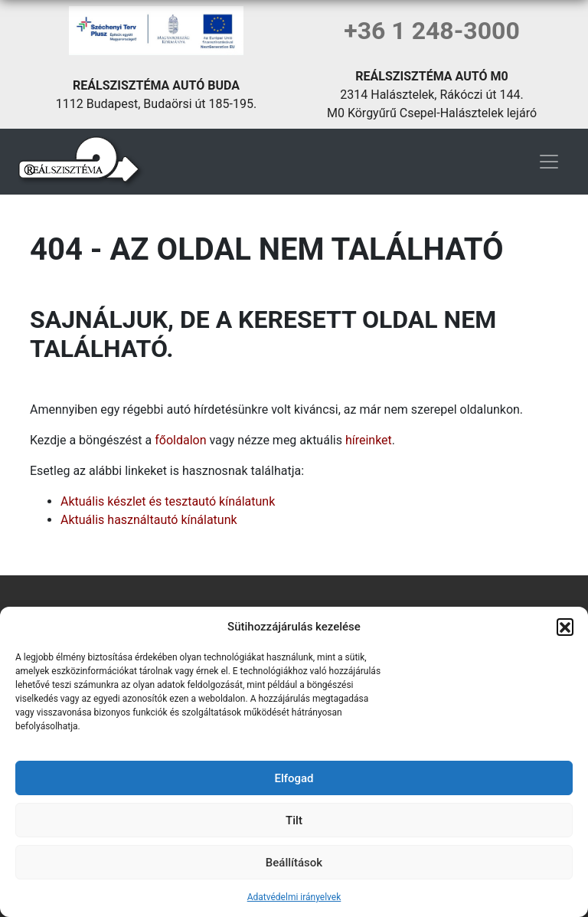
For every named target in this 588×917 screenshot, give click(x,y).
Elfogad (294, 778)
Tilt (294, 820)
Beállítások (294, 863)
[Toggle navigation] (549, 162)
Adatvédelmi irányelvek (294, 897)
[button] (565, 627)
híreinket (369, 440)
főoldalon (180, 440)
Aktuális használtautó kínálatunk (149, 520)
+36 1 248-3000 (432, 31)
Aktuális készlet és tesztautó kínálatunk (168, 501)
